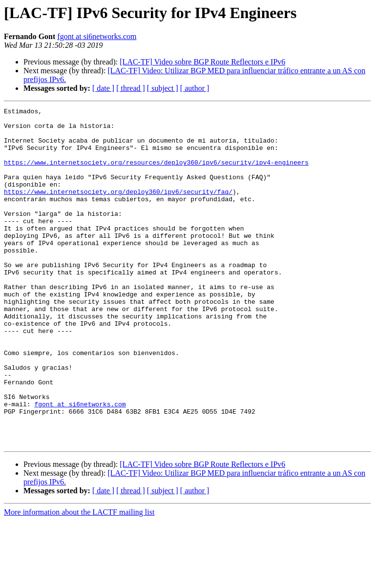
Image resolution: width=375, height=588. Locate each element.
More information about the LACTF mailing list (79, 579)
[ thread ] (131, 88)
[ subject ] (163, 88)
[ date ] (103, 88)
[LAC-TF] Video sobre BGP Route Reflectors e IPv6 (202, 62)
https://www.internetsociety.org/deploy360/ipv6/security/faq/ (118, 209)
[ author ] (195, 88)
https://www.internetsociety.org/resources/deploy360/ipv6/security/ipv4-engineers (156, 174)
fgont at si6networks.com (97, 36)
